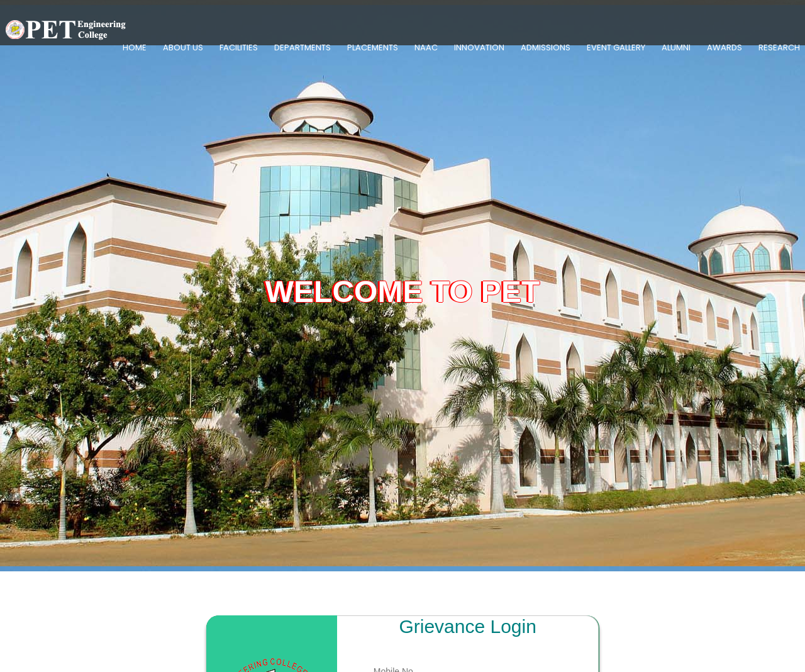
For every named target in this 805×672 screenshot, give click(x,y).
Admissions (546, 48)
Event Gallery (616, 48)
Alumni (676, 48)
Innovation (479, 48)
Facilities (239, 48)
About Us (183, 48)
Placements (373, 48)
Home (135, 48)
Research (779, 48)
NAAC (426, 48)
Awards (724, 48)
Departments (303, 48)
